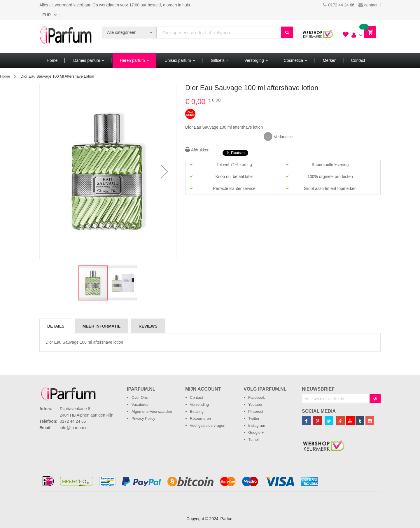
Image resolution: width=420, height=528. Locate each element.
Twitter (254, 418)
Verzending (199, 404)
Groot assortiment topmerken (330, 188)
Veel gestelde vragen (208, 425)
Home (5, 76)
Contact (196, 397)
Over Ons (140, 397)
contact (368, 5)
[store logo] (66, 36)
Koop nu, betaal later (234, 176)
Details (56, 326)
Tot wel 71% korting (234, 165)
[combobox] (219, 33)
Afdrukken (197, 150)
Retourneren (200, 418)
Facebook (257, 397)
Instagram (257, 425)
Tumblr (254, 439)
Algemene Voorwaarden (152, 411)
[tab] (56, 326)
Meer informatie (101, 326)
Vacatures (140, 404)
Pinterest (256, 411)
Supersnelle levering (330, 165)
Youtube (255, 404)
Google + (256, 432)
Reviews (148, 326)
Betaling (197, 411)
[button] (164, 172)
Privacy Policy (143, 418)
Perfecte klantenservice (234, 188)
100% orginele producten (330, 176)
